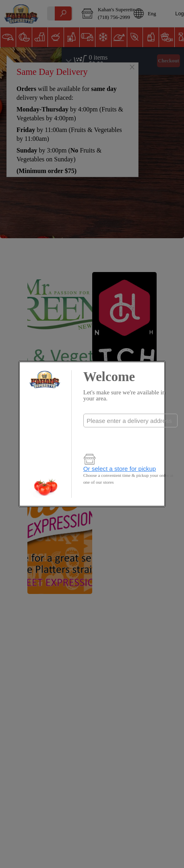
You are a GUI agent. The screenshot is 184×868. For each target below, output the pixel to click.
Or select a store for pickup (120, 469)
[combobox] (130, 421)
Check (130, 437)
